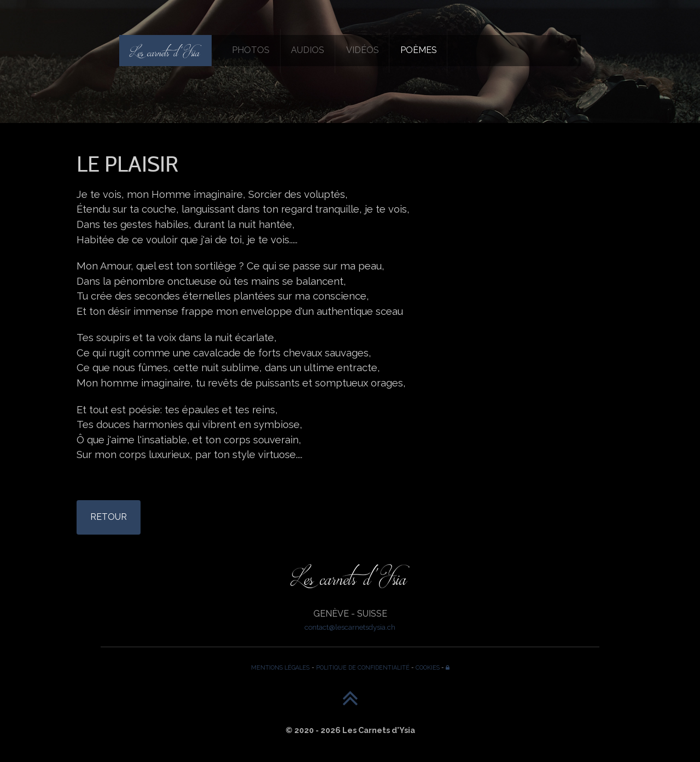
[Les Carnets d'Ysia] (165, 50)
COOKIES (428, 667)
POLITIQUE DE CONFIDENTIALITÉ (363, 667)
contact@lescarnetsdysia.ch (350, 627)
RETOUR (109, 517)
